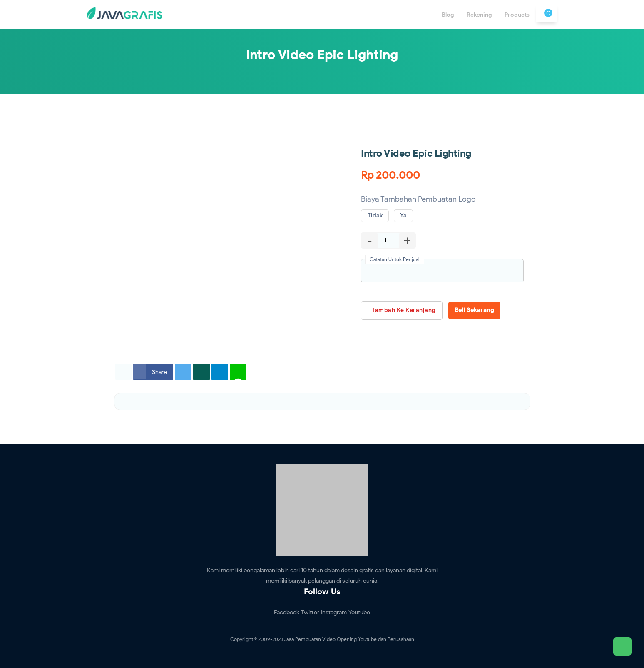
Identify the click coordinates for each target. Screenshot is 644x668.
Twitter (310, 612)
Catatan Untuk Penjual (395, 259)
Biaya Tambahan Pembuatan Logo (418, 199)
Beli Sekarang (475, 310)
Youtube (359, 612)
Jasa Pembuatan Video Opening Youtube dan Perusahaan (349, 639)
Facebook (287, 612)
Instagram (334, 612)
